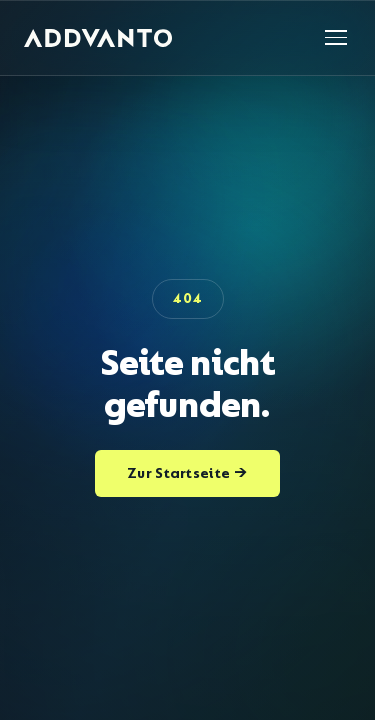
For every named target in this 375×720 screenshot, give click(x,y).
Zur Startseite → (187, 473)
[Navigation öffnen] (336, 37)
